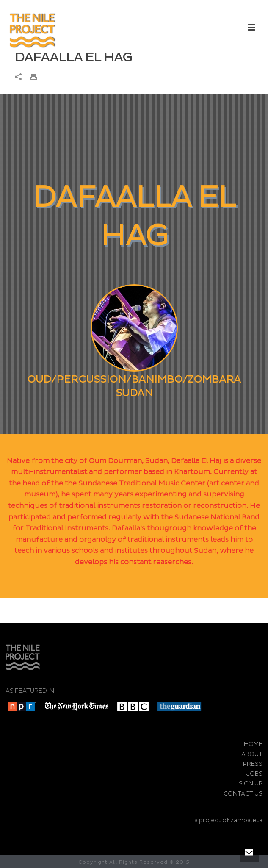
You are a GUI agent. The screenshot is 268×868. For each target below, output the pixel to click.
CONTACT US (243, 794)
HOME (253, 744)
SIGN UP (251, 783)
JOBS (254, 774)
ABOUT (252, 754)
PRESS (253, 764)
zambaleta (246, 820)
